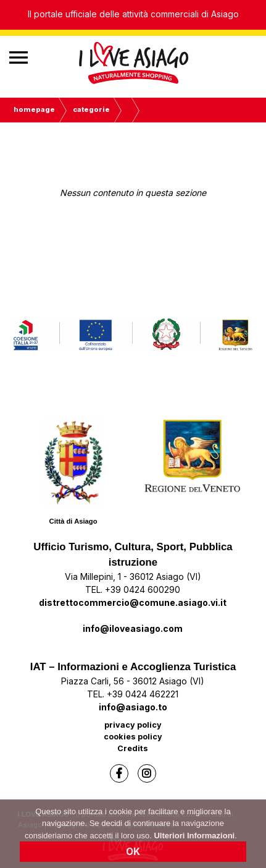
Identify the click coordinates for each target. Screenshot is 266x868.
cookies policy (133, 737)
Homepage (34, 109)
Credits (133, 748)
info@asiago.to (133, 707)
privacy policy (133, 725)
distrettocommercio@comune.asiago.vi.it (133, 602)
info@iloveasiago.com (133, 628)
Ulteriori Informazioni (194, 838)
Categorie (91, 109)
